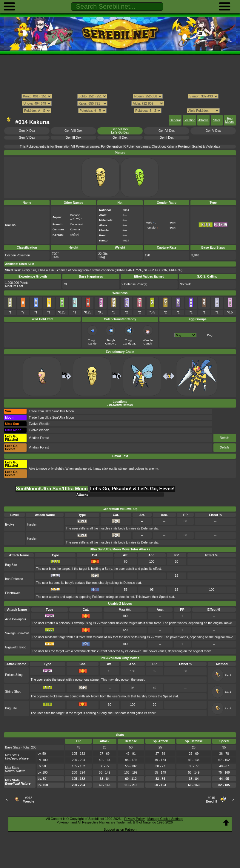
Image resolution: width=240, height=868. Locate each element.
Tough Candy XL (129, 342)
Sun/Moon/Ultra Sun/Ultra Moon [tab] (52, 489)
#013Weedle (29, 800)
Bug (210, 335)
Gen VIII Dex (73, 131)
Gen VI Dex (167, 131)
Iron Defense (14, 579)
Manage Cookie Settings (165, 819)
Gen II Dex (120, 138)
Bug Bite (11, 565)
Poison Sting (14, 675)
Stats (217, 120)
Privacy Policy (134, 819)
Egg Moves (230, 120)
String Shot (13, 692)
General (175, 120)
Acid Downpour (16, 619)
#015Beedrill (211, 800)
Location (189, 120)
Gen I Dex (167, 138)
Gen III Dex (74, 138)
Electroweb (13, 593)
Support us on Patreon (120, 829)
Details (224, 438)
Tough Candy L (111, 342)
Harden (32, 525)
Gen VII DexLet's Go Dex (120, 131)
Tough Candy (92, 342)
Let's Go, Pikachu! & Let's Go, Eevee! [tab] (132, 489)
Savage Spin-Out (17, 633)
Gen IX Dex (27, 131)
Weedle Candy (148, 342)
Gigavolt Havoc (16, 647)
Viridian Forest (39, 438)
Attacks (203, 120)
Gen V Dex (213, 131)
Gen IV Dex (27, 138)
